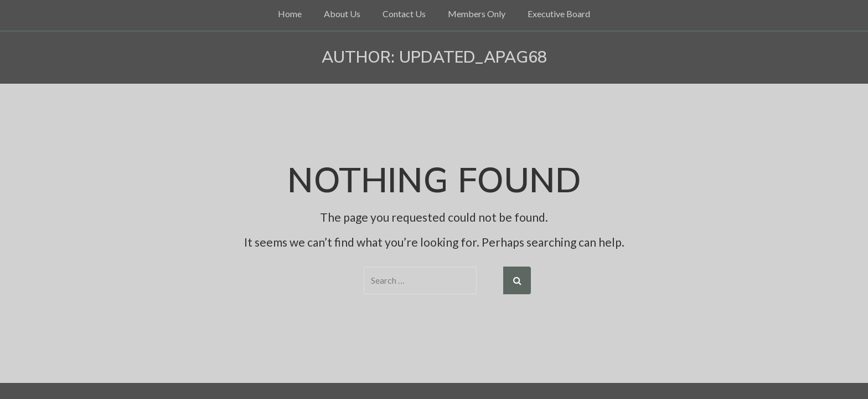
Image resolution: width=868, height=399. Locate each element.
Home (290, 14)
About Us (342, 14)
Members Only (477, 14)
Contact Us (404, 14)
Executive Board (559, 14)
